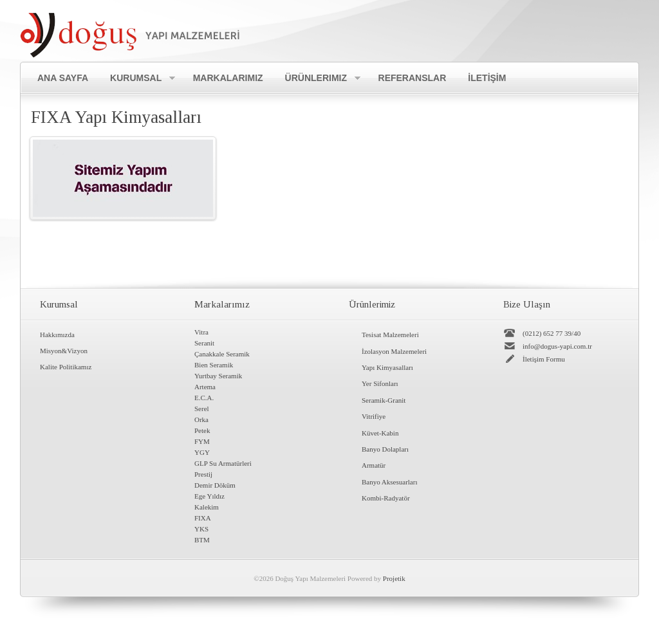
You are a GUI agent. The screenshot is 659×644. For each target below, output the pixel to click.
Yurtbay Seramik (218, 376)
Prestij (203, 474)
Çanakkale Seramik (222, 354)
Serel (202, 409)
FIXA (203, 518)
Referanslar (413, 78)
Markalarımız (228, 78)
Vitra (201, 332)
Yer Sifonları (380, 383)
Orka (201, 419)
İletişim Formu (544, 359)
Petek (202, 430)
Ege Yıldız (209, 496)
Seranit (204, 343)
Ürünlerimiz (317, 78)
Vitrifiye (374, 416)
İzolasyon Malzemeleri (394, 351)
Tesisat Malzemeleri (390, 335)
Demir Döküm (215, 485)
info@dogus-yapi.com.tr (557, 346)
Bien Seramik (214, 365)
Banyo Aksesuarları (389, 482)
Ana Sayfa (63, 78)
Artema (205, 387)
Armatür (374, 465)
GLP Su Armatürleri (223, 463)
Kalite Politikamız (66, 367)
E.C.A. (204, 398)
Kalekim (207, 507)
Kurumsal (137, 78)
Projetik (394, 578)
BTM (202, 540)
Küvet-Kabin (380, 433)
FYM (202, 441)
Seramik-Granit (384, 400)
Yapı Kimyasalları (387, 367)
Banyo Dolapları (385, 449)
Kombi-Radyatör (386, 498)
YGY (202, 452)
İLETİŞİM (487, 78)
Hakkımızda (57, 335)
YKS (201, 529)
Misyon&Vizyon (64, 351)
